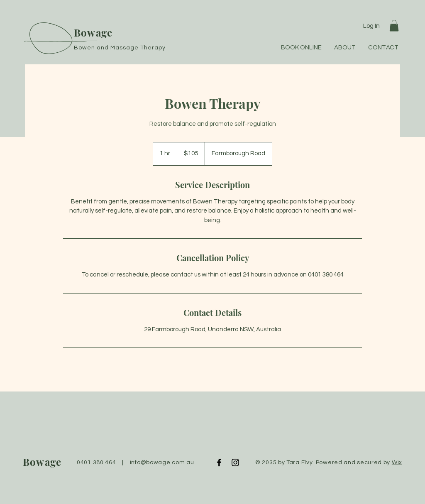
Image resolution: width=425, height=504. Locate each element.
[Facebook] (219, 462)
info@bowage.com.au (162, 462)
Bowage (93, 32)
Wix (397, 462)
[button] (394, 26)
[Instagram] (235, 462)
